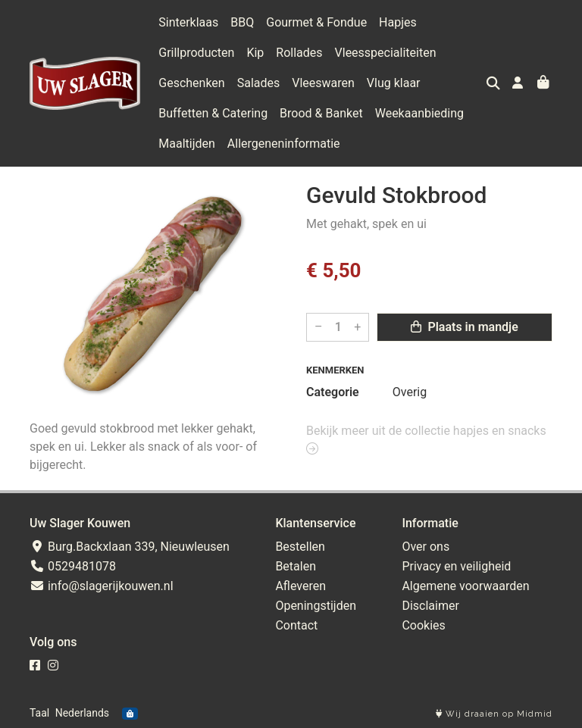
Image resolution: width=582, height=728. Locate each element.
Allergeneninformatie (284, 144)
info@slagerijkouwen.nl (102, 586)
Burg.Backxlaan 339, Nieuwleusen (130, 547)
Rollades (299, 53)
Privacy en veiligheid (456, 566)
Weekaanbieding (419, 113)
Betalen (296, 566)
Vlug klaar (394, 83)
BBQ (242, 22)
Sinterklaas (188, 22)
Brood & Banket (321, 113)
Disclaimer (430, 606)
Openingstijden (316, 606)
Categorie (333, 392)
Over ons (426, 547)
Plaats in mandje (464, 327)
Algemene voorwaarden (465, 586)
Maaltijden (187, 144)
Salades (259, 83)
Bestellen (300, 547)
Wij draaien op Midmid (494, 714)
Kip (255, 53)
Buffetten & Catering (213, 113)
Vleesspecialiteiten (386, 53)
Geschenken (191, 83)
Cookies (423, 625)
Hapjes (398, 22)
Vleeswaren (323, 83)
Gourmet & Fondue (316, 22)
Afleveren (300, 586)
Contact (296, 625)
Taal (39, 713)
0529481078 (73, 566)
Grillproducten (196, 53)
